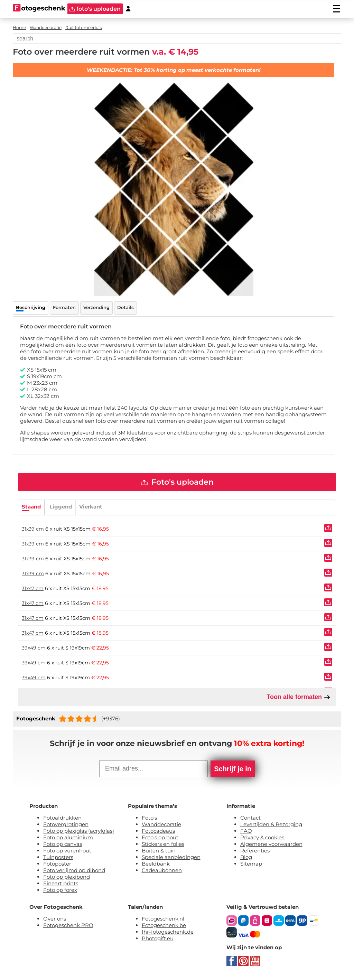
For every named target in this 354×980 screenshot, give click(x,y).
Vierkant (91, 507)
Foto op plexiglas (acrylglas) (79, 831)
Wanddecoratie (161, 825)
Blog (246, 857)
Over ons (55, 919)
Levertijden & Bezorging (271, 825)
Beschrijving (31, 307)
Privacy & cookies (262, 838)
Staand (31, 507)
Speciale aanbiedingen (171, 857)
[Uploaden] (328, 528)
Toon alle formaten (299, 697)
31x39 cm (33, 529)
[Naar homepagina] (39, 9)
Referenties (255, 851)
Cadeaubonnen (162, 871)
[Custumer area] (128, 9)
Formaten (64, 307)
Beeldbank (156, 864)
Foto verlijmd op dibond (74, 871)
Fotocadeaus (158, 831)
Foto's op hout (160, 838)
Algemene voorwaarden (271, 844)
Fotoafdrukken (62, 818)
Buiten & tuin (159, 851)
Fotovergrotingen (66, 825)
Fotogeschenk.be (164, 926)
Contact (250, 818)
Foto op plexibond (67, 877)
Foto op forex (60, 890)
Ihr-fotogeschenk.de (168, 932)
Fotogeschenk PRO (68, 926)
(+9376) (111, 719)
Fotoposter (57, 864)
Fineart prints (61, 884)
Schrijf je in (233, 769)
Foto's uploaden (177, 482)
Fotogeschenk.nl (163, 919)
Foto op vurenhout (67, 851)
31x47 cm (33, 588)
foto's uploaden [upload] (95, 9)
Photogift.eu (158, 939)
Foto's (149, 818)
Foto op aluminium (68, 838)
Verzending (96, 307)
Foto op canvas (63, 844)
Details (125, 307)
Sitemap (251, 864)
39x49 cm (34, 648)
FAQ (246, 831)
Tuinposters (58, 857)
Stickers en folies (163, 844)
